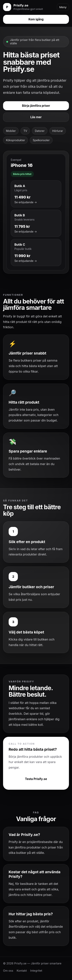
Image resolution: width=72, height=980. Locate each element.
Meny (63, 7)
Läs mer (36, 117)
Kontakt (22, 971)
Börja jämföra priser (36, 106)
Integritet (36, 971)
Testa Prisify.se (36, 779)
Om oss (8, 971)
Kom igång (36, 19)
